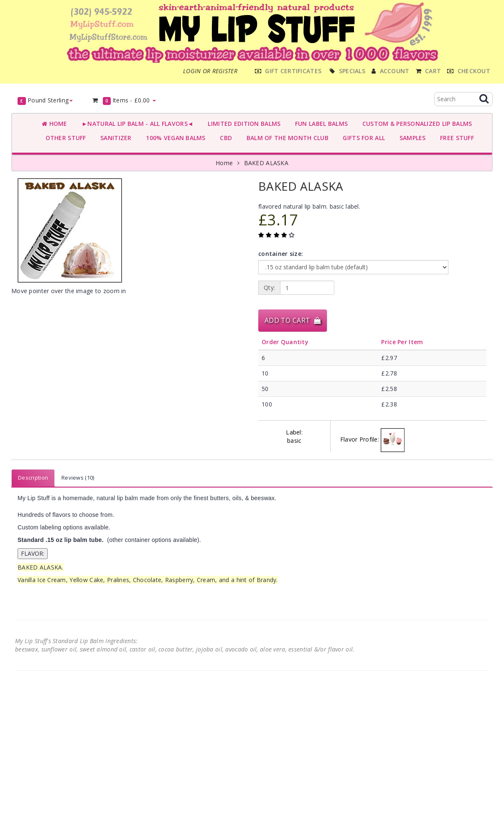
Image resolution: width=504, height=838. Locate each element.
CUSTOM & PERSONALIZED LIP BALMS (415, 124)
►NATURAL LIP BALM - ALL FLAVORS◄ (136, 124)
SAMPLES (411, 138)
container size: (281, 254)
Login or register (210, 71)
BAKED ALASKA (266, 163)
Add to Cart (293, 320)
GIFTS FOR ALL (362, 138)
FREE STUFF (455, 138)
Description (33, 478)
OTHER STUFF (64, 138)
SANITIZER (114, 138)
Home (55, 124)
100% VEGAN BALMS (174, 138)
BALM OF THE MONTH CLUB (286, 138)
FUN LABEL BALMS (319, 124)
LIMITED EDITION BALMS (242, 124)
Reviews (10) (78, 478)
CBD (224, 138)
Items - (124, 101)
